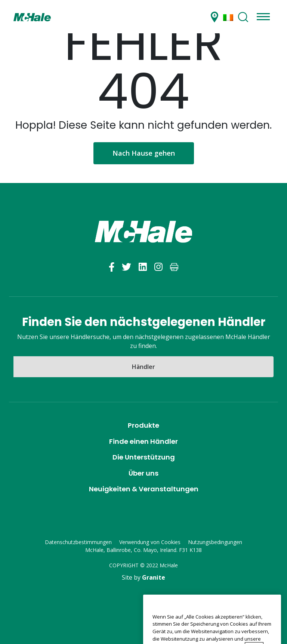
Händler (143, 367)
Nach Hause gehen (144, 153)
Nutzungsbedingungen (215, 542)
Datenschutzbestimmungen (78, 542)
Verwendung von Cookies (150, 542)
